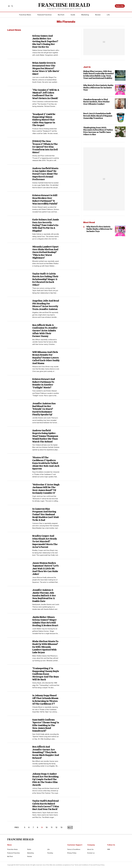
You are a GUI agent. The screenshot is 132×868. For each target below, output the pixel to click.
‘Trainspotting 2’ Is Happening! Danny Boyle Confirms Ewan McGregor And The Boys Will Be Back (46, 674)
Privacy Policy (72, 853)
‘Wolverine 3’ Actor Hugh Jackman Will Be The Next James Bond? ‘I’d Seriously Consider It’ (46, 489)
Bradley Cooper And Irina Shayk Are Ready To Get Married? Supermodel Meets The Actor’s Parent (45, 541)
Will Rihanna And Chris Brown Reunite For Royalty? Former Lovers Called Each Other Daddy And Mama (46, 358)
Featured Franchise (44, 15)
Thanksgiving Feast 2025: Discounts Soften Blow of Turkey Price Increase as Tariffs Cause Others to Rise (98, 131)
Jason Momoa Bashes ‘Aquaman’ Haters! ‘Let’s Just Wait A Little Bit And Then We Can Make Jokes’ (45, 569)
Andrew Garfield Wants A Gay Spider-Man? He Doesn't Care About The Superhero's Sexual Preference (45, 174)
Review (98, 15)
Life (108, 15)
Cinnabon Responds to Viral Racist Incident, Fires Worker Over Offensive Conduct (96, 102)
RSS (109, 849)
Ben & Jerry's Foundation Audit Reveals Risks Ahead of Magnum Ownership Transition (98, 116)
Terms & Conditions (74, 849)
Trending (50, 853)
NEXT (70, 827)
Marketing (85, 15)
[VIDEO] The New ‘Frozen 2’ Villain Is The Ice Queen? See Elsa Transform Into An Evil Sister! (45, 147)
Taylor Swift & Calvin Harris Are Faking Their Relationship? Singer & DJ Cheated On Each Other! (45, 279)
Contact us (91, 853)
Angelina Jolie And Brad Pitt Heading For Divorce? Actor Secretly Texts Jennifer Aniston (46, 305)
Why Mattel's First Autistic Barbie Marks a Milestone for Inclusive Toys (98, 88)
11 (52, 827)
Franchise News (25, 15)
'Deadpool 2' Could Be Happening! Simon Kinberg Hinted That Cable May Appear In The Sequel (44, 120)
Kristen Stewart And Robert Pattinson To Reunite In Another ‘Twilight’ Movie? (44, 383)
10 (47, 827)
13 (61, 827)
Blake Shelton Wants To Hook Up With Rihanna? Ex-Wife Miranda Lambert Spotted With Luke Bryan (45, 647)
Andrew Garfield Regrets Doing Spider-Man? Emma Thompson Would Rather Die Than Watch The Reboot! (45, 436)
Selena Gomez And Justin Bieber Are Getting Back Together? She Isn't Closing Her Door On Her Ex (45, 41)
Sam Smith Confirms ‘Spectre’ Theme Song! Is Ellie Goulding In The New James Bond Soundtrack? (46, 725)
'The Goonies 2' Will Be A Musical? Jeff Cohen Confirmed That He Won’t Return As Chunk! (46, 94)
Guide (73, 15)
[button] (9, 6)
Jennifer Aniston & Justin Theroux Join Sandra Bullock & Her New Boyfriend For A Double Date (44, 596)
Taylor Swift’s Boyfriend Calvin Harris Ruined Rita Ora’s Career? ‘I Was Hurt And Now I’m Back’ (46, 805)
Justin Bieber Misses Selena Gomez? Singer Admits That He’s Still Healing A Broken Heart (45, 621)
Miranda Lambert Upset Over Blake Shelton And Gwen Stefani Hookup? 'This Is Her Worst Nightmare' (45, 252)
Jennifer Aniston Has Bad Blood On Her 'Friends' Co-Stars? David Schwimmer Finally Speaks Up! (44, 409)
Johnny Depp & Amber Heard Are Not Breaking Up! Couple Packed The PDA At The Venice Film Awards (45, 779)
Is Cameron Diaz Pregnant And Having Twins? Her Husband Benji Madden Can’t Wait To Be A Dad (46, 514)
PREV (17, 827)
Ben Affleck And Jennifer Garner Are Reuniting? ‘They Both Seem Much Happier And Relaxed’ (46, 752)
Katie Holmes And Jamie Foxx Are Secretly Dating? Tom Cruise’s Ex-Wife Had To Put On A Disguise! (46, 225)
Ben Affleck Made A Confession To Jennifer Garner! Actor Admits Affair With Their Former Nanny (45, 331)
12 (56, 827)
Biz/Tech (61, 15)
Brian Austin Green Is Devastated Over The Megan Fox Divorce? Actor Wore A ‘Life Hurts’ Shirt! (46, 68)
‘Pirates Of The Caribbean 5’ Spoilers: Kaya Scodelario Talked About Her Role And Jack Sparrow (46, 463)
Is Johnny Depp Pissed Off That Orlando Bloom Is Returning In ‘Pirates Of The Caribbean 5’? (45, 700)
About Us (90, 849)
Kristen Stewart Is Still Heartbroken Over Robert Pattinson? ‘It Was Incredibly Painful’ (45, 199)
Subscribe (120, 6)
